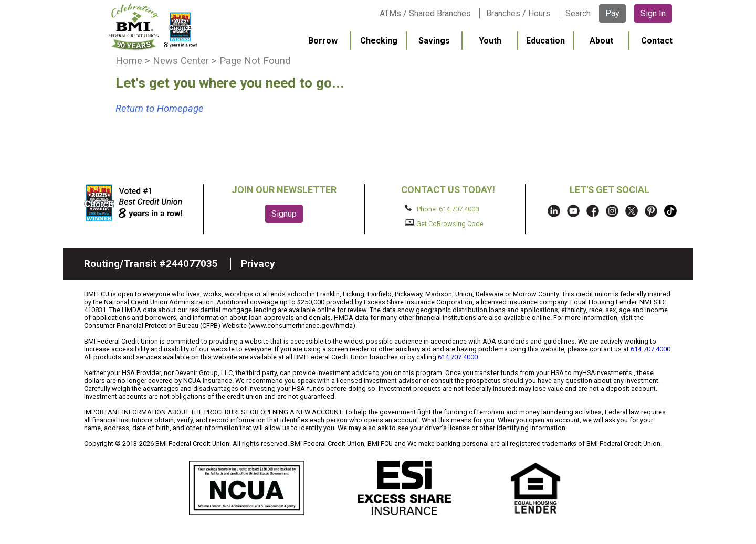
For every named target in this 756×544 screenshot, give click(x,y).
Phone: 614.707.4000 (442, 209)
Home (129, 61)
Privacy (258, 264)
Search (578, 13)
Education (545, 41)
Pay (612, 13)
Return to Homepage (160, 109)
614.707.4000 (650, 349)
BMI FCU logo (153, 27)
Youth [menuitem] (490, 41)
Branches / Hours (518, 13)
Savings (434, 41)
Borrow (323, 41)
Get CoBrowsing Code (444, 223)
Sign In (653, 13)
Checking (379, 41)
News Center (181, 61)
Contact (657, 41)
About (601, 41)
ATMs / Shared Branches (425, 13)
